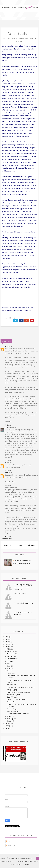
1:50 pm (8, 460)
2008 (7, 726)
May (9, 668)
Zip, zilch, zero (12, 685)
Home (20, 545)
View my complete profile (21, 563)
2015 (7, 637)
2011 (7, 646)
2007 (7, 728)
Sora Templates (17, 861)
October (10, 656)
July (9, 664)
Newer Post (8, 545)
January (10, 721)
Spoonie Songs (12, 709)
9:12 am (8, 536)
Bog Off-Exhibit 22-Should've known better (21, 687)
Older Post (32, 545)
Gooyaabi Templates (22, 864)
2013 (7, 642)
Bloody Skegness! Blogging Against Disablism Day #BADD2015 (23, 587)
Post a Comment (6, 539)
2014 (7, 639)
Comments (10, 845)
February (10, 719)
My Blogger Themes (32, 861)
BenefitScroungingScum (23, 560)
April (9, 671)
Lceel (7, 463)
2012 (7, 644)
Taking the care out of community (18, 692)
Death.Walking (12, 697)
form (13, 84)
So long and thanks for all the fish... (19, 714)
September (11, 659)
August (10, 661)
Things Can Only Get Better (16, 699)
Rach (7, 473)
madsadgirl (9, 427)
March (10, 716)
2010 (7, 649)
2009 (7, 723)
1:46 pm (8, 425)
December (11, 651)
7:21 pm (8, 485)
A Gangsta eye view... (14, 711)
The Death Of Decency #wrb (23, 603)
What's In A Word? (20, 594)
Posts (9, 841)
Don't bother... (12, 702)
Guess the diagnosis (14, 694)
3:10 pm (8, 470)
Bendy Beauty (12, 673)
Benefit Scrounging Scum (21, 858)
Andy (7, 346)
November (11, 654)
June (9, 666)
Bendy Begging (12, 690)
